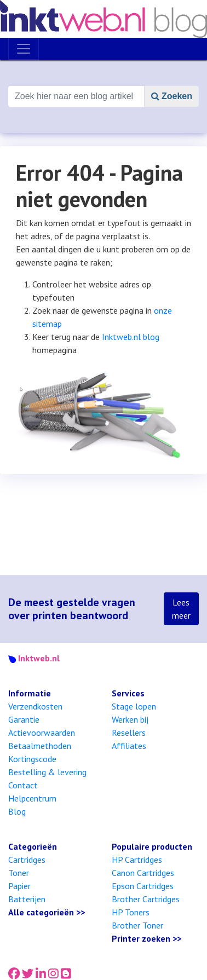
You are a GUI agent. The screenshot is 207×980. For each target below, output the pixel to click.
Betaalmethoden (40, 746)
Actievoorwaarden (42, 733)
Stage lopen (134, 706)
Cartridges (27, 860)
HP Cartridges (137, 860)
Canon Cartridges (143, 873)
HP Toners (131, 912)
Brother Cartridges (146, 899)
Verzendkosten (35, 706)
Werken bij (130, 719)
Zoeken (172, 96)
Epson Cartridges (143, 886)
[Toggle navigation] (24, 49)
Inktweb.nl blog (131, 337)
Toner (19, 873)
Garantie (24, 719)
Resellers (129, 733)
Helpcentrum (32, 798)
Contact (23, 785)
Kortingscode (32, 759)
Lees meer (181, 609)
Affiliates (129, 746)
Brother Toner (137, 925)
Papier (19, 886)
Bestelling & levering (47, 772)
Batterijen (27, 899)
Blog (17, 811)
